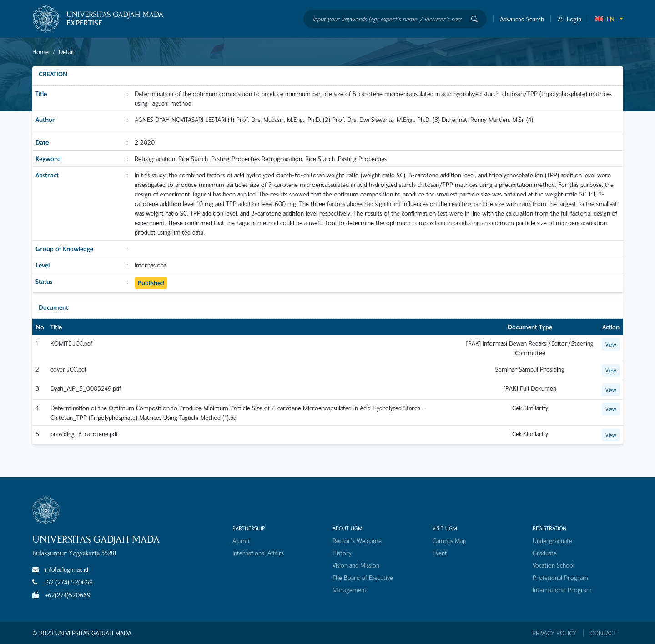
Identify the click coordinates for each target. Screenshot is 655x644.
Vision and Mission (356, 565)
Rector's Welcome (357, 541)
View (611, 344)
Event (440, 553)
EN (605, 19)
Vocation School (554, 565)
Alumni (242, 541)
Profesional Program (560, 577)
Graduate (545, 553)
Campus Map (449, 541)
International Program (562, 590)
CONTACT (603, 633)
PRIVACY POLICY (554, 633)
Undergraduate (552, 541)
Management (350, 590)
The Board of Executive (363, 577)
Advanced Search (522, 19)
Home (40, 52)
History (342, 553)
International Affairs (258, 553)
